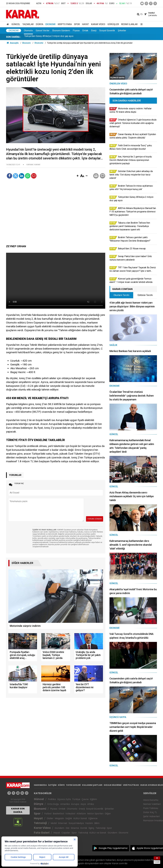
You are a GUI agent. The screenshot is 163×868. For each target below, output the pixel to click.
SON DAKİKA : (13, 37)
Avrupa (75, 804)
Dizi (68, 828)
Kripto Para (65, 24)
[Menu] (141, 24)
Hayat (85, 24)
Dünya (40, 24)
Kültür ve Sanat (98, 833)
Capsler (66, 833)
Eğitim (93, 799)
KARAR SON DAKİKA (18, 810)
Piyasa (76, 31)
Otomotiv (28, 31)
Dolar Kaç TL (150, 812)
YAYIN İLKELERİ (73, 785)
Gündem (59, 828)
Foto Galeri (42, 833)
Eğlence (93, 818)
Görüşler (113, 24)
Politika (52, 799)
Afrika (91, 804)
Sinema (75, 828)
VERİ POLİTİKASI (131, 785)
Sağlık (69, 818)
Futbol (48, 814)
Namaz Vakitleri (152, 804)
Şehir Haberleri (151, 816)
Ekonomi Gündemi (61, 31)
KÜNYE (61, 785)
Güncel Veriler (43, 31)
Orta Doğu (53, 804)
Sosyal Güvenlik (107, 31)
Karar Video (98, 24)
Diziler (50, 818)
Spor (77, 24)
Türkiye (76, 799)
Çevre (85, 799)
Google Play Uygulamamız (113, 848)
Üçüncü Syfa (64, 799)
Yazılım (89, 823)
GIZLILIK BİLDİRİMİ (113, 785)
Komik (84, 828)
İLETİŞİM (52, 785)
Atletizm (81, 814)
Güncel (16, 24)
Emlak (85, 31)
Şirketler (122, 31)
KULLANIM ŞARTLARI (92, 785)
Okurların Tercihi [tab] (121, 295)
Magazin (59, 818)
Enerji (94, 31)
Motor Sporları (95, 814)
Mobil (54, 823)
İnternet (63, 823)
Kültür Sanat (80, 818)
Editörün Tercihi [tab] (145, 295)
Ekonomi (50, 24)
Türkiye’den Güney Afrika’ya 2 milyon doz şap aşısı (49, 37)
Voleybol (70, 814)
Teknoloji (40, 823)
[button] (78, 176)
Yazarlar (28, 24)
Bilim (97, 823)
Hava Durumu (151, 800)
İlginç (91, 828)
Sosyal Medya (76, 823)
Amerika (65, 804)
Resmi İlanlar (129, 24)
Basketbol (58, 814)
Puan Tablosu (151, 808)
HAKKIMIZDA (40, 785)
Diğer (108, 814)
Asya (83, 804)
